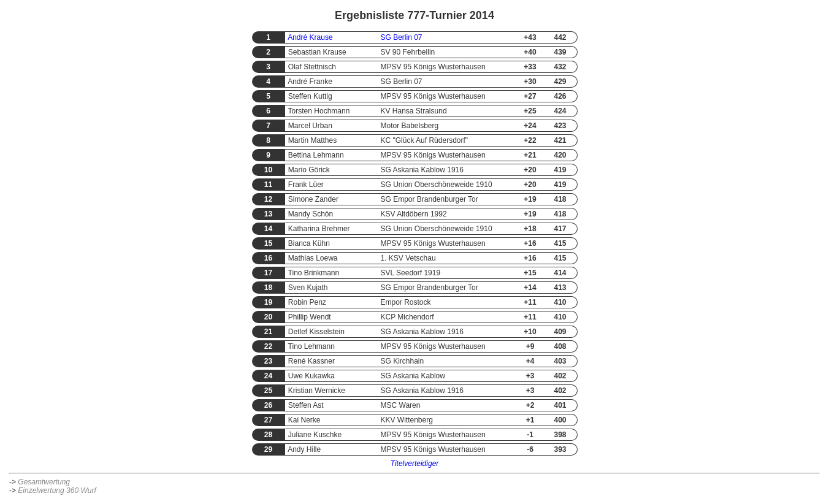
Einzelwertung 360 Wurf (57, 491)
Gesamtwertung (44, 482)
